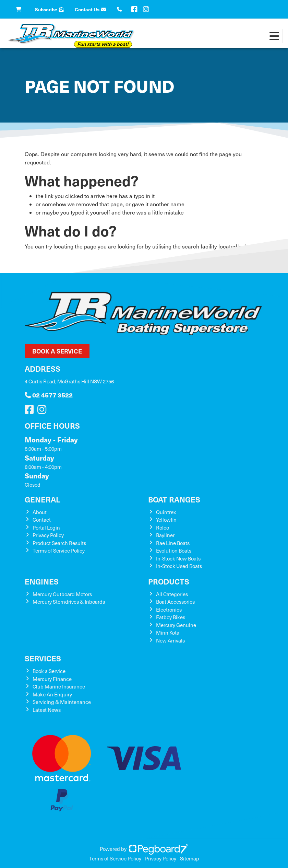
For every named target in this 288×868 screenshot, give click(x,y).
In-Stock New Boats (178, 558)
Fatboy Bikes (171, 617)
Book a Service (57, 351)
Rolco (163, 528)
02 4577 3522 (49, 395)
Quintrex (166, 512)
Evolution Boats (174, 551)
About (40, 512)
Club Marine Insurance (59, 686)
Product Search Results (59, 543)
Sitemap (190, 858)
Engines (42, 581)
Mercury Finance (52, 679)
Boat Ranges (174, 499)
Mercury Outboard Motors (62, 594)
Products (169, 581)
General (43, 499)
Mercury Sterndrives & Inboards (69, 602)
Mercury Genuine (176, 625)
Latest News (47, 710)
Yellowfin (166, 520)
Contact (42, 520)
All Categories (172, 594)
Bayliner (165, 535)
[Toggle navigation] (274, 36)
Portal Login (46, 528)
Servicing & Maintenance (62, 702)
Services (43, 658)
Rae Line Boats (173, 543)
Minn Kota (168, 633)
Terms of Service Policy (59, 551)
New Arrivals (170, 640)
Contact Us (90, 9)
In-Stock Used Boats (179, 566)
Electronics (169, 610)
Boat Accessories (175, 602)
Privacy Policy (48, 535)
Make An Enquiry (52, 694)
